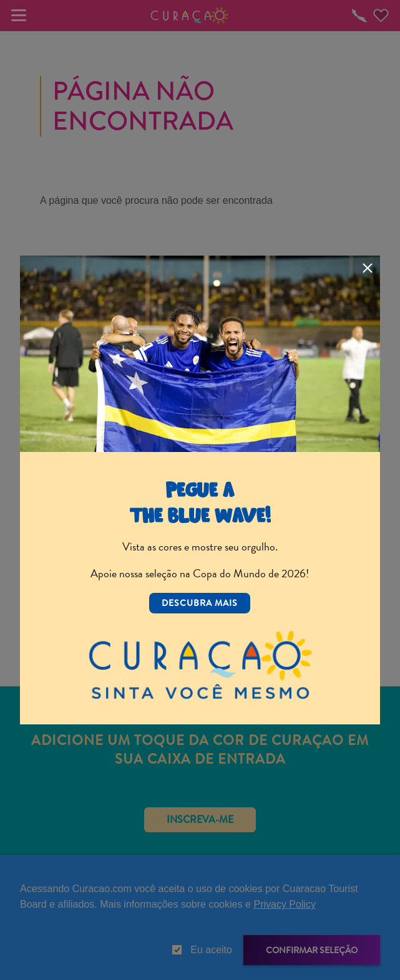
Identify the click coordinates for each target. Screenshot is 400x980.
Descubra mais (200, 603)
